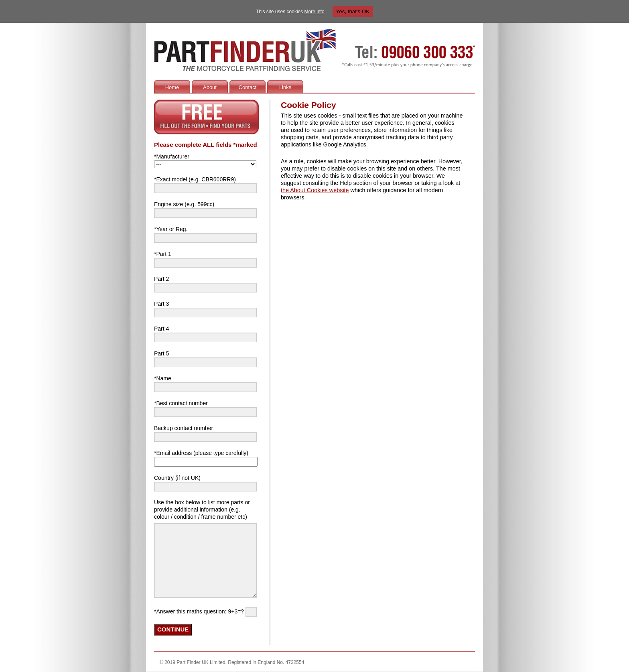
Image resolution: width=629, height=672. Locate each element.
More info (314, 12)
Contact (248, 87)
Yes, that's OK (353, 11)
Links (285, 87)
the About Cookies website (315, 190)
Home (172, 87)
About (210, 87)
